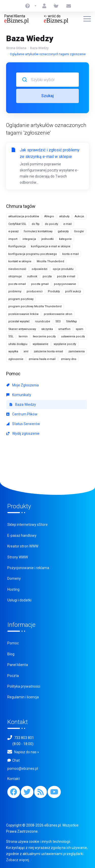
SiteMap (72, 321)
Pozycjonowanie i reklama (28, 568)
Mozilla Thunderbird (50, 261)
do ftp (36, 224)
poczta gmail (40, 284)
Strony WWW (18, 557)
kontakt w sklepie (20, 261)
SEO (58, 321)
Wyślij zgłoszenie (23, 433)
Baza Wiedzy (39, 48)
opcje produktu (63, 269)
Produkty (54, 291)
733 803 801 (24, 738)
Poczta (13, 676)
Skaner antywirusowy (22, 329)
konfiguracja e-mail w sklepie (51, 246)
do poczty (51, 224)
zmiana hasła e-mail (42, 359)
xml (26, 351)
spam (80, 329)
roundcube (43, 321)
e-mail (68, 224)
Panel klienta (18, 665)
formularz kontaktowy (38, 231)
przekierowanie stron (58, 314)
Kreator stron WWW (23, 546)
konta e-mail (71, 254)
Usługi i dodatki (19, 600)
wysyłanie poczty (65, 344)
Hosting (13, 589)
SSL (11, 336)
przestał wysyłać (19, 321)
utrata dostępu (18, 344)
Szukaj (48, 96)
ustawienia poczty (73, 336)
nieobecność (17, 269)
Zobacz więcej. (18, 860)
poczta (47, 276)
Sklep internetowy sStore (27, 525)
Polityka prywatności (24, 686)
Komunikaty (19, 395)
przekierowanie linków (23, 314)
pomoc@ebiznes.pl (23, 769)
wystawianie (41, 344)
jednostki (48, 239)
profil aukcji (73, 291)
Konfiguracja (17, 246)
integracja (29, 239)
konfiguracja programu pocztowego (33, 254)
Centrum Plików (22, 414)
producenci (35, 291)
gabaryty (63, 231)
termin (23, 336)
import (13, 239)
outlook (32, 276)
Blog (11, 654)
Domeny (14, 578)
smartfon (64, 329)
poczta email (17, 284)
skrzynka (47, 329)
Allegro (49, 216)
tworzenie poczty (44, 336)
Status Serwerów (23, 424)
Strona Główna (16, 48)
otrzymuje (15, 276)
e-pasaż (13, 231)
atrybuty (64, 216)
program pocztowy (21, 299)
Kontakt (14, 779)
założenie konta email (48, 351)
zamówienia (77, 351)
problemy (15, 291)
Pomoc (13, 643)
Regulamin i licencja (23, 697)
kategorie (65, 239)
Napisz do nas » (27, 752)
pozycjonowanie (65, 284)
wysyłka (13, 351)
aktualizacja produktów (24, 216)
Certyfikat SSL (17, 224)
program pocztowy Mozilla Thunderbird (35, 306)
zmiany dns (69, 359)
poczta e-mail (66, 276)
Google (79, 231)
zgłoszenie (16, 359)
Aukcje (79, 216)
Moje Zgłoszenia (23, 385)
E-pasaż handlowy (22, 536)
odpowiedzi (40, 269)
